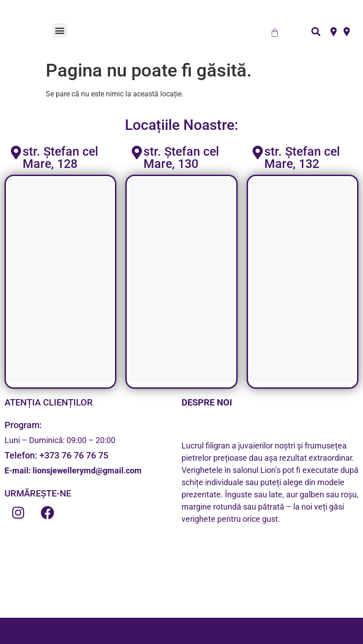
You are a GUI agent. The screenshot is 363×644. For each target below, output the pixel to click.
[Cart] (275, 33)
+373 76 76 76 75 (74, 455)
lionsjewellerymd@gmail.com (87, 470)
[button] (60, 31)
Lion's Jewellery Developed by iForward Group (181, 631)
